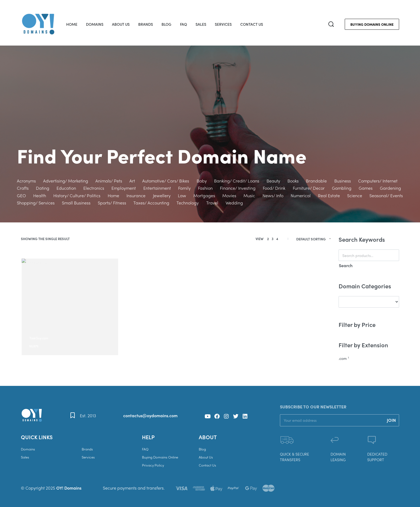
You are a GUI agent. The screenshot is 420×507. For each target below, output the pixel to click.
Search (346, 265)
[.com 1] (369, 359)
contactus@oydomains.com (150, 415)
